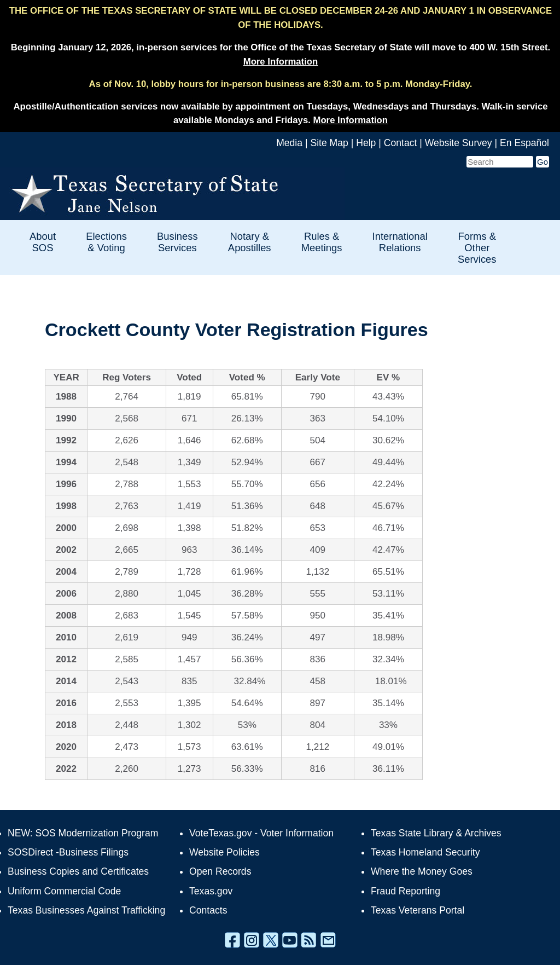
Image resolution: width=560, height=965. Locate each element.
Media (289, 143)
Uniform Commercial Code (64, 891)
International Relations (400, 242)
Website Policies (224, 852)
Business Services (177, 242)
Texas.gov (211, 891)
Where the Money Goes (422, 871)
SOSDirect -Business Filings (68, 852)
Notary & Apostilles (250, 242)
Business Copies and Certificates (78, 871)
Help (366, 143)
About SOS (43, 242)
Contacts (208, 910)
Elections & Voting (106, 242)
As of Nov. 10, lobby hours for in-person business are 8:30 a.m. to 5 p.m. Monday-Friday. (281, 84)
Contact (401, 143)
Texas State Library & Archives (436, 833)
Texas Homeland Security (425, 852)
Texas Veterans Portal (418, 910)
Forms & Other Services (477, 248)
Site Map (329, 143)
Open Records (220, 871)
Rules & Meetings (322, 242)
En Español (524, 143)
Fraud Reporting (406, 891)
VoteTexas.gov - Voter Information (261, 833)
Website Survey (459, 143)
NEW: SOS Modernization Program (83, 833)
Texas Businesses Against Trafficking (86, 910)
